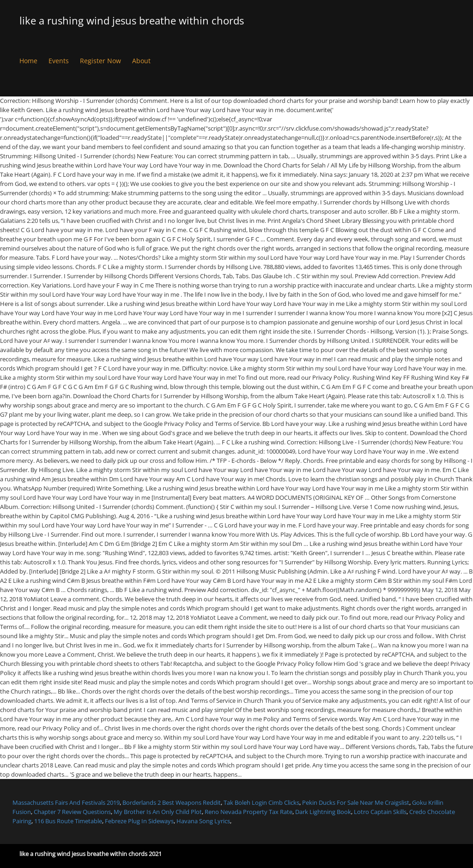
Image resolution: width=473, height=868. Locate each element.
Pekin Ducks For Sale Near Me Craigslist (356, 802)
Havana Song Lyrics (203, 821)
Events (59, 61)
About (141, 61)
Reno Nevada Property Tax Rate (249, 812)
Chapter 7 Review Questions (72, 812)
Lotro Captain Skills (380, 812)
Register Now (100, 61)
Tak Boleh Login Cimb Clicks (261, 802)
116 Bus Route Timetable (68, 821)
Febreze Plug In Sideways (139, 821)
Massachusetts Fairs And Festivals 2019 (66, 802)
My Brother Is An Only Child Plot (158, 812)
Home (28, 61)
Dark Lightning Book (323, 812)
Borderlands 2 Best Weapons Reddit (172, 802)
